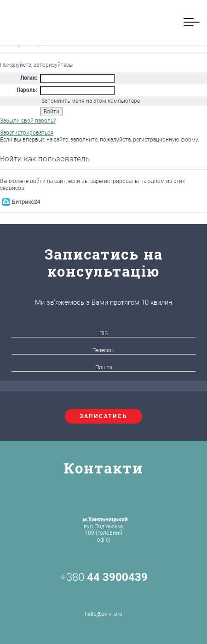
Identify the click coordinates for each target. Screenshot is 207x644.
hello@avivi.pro (103, 603)
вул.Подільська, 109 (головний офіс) (105, 529)
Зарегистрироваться (27, 133)
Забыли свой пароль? (28, 121)
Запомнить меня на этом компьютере (90, 101)
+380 (104, 577)
